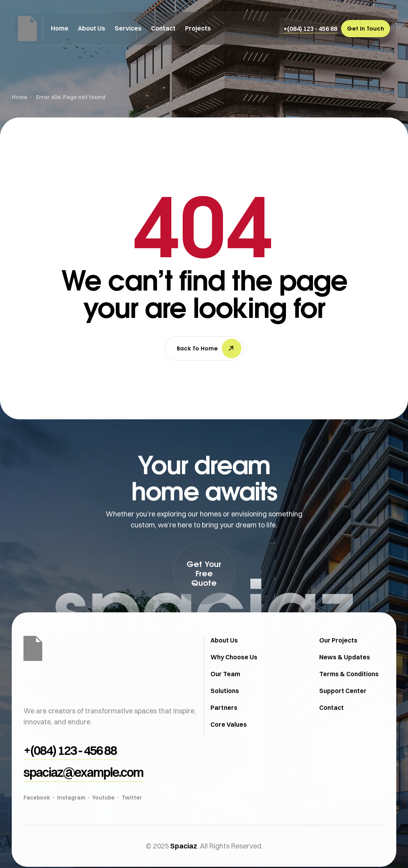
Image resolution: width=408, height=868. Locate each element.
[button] (310, 29)
